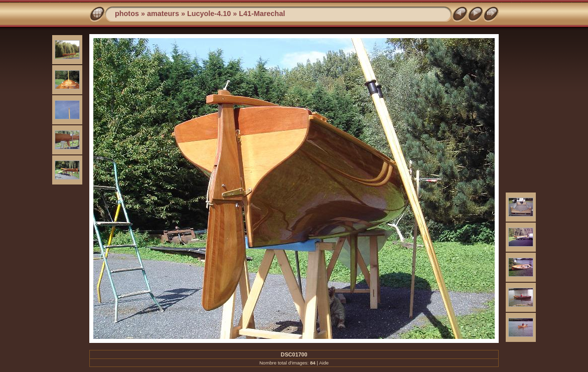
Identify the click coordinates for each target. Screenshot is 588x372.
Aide (324, 363)
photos (127, 14)
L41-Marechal (262, 14)
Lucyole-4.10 (209, 14)
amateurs (163, 14)
